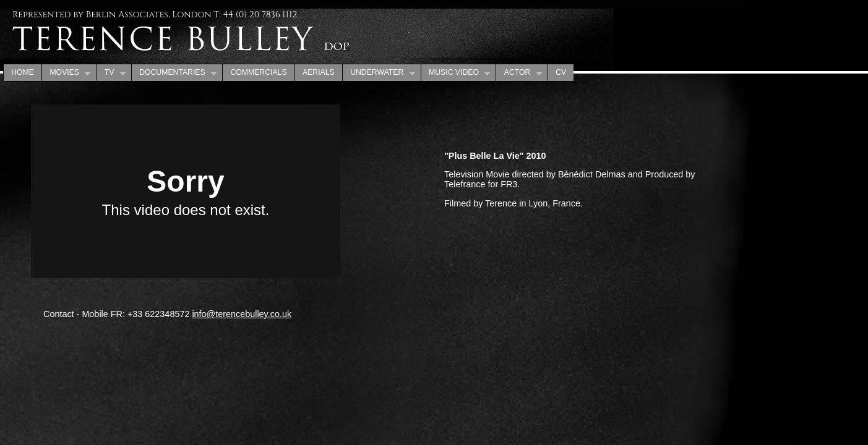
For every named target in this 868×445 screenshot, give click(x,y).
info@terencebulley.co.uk (242, 314)
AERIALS (319, 72)
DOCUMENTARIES (174, 73)
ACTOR (518, 73)
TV (111, 73)
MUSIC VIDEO (456, 73)
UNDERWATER (379, 73)
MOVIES (66, 73)
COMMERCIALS (258, 72)
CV (561, 72)
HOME (23, 72)
